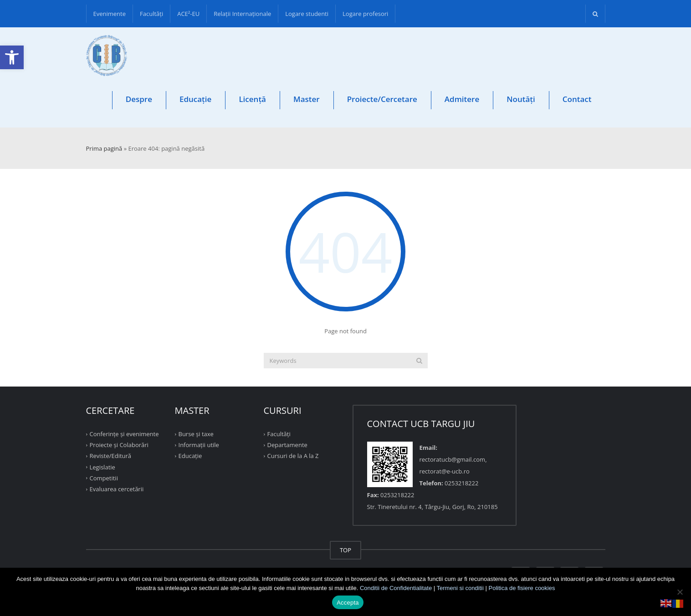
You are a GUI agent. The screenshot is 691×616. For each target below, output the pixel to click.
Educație (195, 99)
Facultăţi (151, 14)
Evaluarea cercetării (117, 489)
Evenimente (110, 14)
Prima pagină (104, 148)
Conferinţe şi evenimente (124, 434)
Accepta (348, 603)
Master (307, 99)
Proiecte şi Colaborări (119, 445)
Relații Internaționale (242, 14)
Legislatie (102, 467)
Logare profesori (365, 14)
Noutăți (521, 99)
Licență (252, 99)
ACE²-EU (188, 14)
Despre (139, 99)
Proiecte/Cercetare (382, 99)
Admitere (462, 99)
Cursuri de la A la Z (293, 456)
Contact (577, 99)
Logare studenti (307, 14)
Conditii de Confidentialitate (396, 588)
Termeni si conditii (460, 588)
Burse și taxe (196, 434)
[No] (680, 592)
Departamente (287, 445)
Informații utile (199, 445)
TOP (345, 550)
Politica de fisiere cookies (522, 588)
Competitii (104, 478)
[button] (12, 57)
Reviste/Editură (111, 456)
